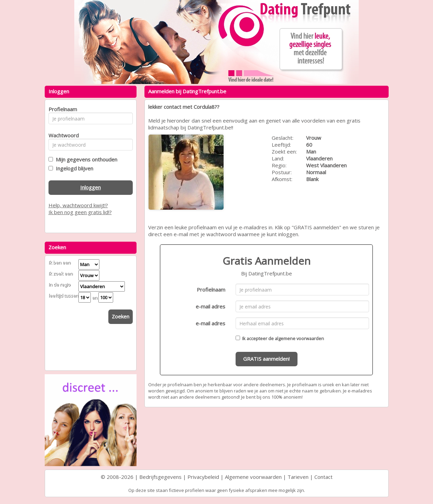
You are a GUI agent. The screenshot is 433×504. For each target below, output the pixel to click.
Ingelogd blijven (73, 168)
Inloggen (90, 187)
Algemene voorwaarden (253, 477)
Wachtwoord (62, 135)
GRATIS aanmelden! (266, 359)
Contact (323, 477)
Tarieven (298, 477)
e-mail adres (210, 306)
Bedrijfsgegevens (160, 477)
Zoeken (121, 316)
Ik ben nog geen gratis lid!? (80, 212)
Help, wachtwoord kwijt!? (78, 205)
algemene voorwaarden (299, 338)
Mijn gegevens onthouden (85, 159)
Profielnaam (211, 290)
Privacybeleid (203, 477)
